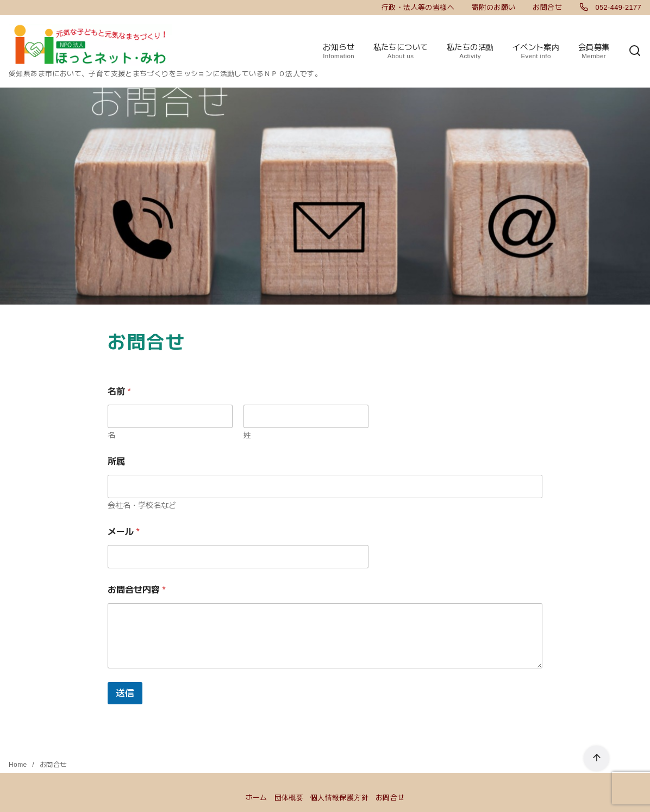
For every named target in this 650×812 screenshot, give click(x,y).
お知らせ (339, 52)
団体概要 (289, 798)
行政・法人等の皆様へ (418, 7)
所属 (116, 461)
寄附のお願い (493, 7)
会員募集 (594, 52)
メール (124, 532)
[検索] (635, 51)
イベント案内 (536, 52)
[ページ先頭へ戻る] (596, 758)
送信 (125, 693)
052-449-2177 (610, 7)
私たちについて (401, 52)
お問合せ (547, 7)
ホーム (257, 798)
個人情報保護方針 (339, 798)
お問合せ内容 (137, 590)
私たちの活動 (470, 52)
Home (19, 765)
